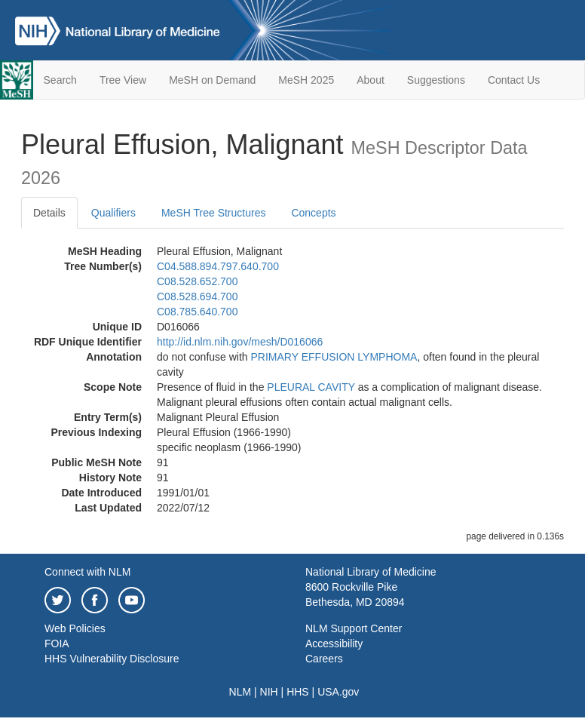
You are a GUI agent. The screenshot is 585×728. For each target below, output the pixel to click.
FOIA (57, 644)
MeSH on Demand (212, 80)
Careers (324, 659)
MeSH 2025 (306, 80)
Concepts (313, 213)
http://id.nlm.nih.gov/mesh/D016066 (240, 342)
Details (49, 213)
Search (60, 80)
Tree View (123, 80)
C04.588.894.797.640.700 (218, 266)
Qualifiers (113, 213)
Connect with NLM (87, 572)
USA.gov (338, 692)
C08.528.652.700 (197, 281)
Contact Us (514, 80)
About (371, 80)
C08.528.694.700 (197, 296)
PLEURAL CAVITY (311, 387)
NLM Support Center (354, 628)
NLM (240, 692)
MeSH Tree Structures (214, 213)
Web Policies (75, 628)
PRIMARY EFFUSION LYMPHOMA (334, 357)
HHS (298, 692)
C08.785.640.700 (197, 312)
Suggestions (436, 80)
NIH (269, 692)
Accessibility (334, 644)
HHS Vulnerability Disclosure (112, 659)
